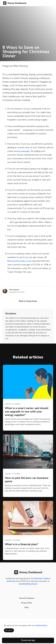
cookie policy (41, 625)
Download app (28, 640)
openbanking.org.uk (28, 584)
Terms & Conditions (27, 598)
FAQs (27, 607)
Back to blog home (28, 301)
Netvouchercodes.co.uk (19, 261)
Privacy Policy (27, 603)
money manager (22, 151)
